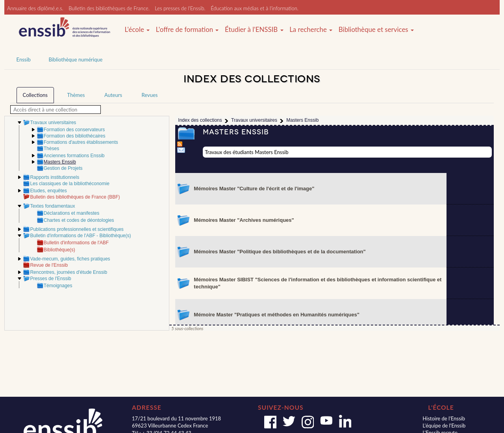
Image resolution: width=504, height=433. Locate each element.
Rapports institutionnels (55, 177)
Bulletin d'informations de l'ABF (76, 243)
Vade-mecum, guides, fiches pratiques (70, 259)
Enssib (24, 59)
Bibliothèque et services (376, 30)
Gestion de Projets (63, 168)
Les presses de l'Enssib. (180, 8)
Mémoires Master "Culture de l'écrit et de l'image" (254, 189)
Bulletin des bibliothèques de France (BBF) (75, 197)
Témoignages (58, 286)
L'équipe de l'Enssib (444, 426)
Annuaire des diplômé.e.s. (35, 8)
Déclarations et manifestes (71, 213)
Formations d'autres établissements (81, 142)
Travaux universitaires (53, 123)
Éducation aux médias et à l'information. (255, 8)
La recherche (311, 30)
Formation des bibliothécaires (75, 136)
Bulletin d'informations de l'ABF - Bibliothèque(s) (80, 236)
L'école (137, 30)
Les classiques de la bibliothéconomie (69, 184)
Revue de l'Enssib (49, 265)
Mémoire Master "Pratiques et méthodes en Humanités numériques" (277, 315)
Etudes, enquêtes (48, 191)
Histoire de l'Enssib (444, 418)
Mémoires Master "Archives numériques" (244, 220)
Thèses (51, 149)
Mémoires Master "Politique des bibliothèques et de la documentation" (280, 252)
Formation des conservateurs (74, 130)
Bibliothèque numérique (75, 59)
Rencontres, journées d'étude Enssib (69, 272)
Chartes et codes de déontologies (79, 220)
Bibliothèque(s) (59, 250)
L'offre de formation (187, 30)
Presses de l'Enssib (50, 279)
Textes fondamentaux (52, 206)
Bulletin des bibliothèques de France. (109, 8)
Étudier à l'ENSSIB (254, 30)
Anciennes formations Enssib (74, 156)
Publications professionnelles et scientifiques (77, 229)
